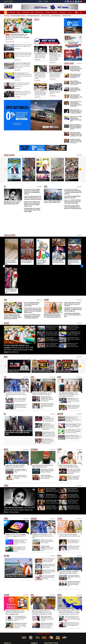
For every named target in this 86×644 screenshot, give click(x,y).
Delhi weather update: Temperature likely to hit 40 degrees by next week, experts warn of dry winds (76, 134)
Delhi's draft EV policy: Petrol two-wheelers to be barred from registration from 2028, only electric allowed (76, 127)
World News (63, 12)
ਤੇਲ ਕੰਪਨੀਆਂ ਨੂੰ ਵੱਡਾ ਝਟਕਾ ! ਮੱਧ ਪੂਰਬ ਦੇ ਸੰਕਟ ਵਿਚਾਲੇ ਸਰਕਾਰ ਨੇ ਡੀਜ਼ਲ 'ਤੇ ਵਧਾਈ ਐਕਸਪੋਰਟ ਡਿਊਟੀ (32, 210)
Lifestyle (33, 623)
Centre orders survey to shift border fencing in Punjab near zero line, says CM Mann (76, 76)
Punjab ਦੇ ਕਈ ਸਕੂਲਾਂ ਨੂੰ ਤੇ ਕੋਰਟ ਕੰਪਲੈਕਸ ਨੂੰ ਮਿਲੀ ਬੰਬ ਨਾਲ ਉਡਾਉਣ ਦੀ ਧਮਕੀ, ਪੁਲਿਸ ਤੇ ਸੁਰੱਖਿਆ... (74, 378)
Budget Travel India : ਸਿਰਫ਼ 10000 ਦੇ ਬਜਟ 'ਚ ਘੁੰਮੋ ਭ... (74, 262)
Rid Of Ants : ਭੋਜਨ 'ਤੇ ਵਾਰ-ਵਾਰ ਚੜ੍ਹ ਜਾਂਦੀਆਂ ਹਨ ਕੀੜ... (11, 262)
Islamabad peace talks (33, 16)
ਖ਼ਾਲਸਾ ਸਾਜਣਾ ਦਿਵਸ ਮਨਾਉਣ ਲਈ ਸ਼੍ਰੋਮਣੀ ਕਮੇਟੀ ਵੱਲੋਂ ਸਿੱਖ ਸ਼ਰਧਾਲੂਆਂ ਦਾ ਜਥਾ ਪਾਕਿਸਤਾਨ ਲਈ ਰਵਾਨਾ (20, 371)
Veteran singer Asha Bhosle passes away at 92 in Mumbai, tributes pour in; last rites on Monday (76, 111)
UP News (48, 12)
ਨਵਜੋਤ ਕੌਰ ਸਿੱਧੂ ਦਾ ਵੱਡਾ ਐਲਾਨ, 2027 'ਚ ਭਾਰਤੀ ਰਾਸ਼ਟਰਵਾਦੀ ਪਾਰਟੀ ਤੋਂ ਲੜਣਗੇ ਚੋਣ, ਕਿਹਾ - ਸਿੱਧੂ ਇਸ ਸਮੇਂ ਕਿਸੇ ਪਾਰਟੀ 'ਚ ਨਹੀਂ (52, 287)
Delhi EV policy (45, 16)
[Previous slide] (6, 169)
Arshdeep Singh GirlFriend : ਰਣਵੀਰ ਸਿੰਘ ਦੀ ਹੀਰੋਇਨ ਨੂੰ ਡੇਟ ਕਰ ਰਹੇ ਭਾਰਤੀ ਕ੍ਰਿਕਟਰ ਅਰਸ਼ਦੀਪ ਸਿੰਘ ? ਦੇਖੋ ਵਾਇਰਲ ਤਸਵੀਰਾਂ (48, 398)
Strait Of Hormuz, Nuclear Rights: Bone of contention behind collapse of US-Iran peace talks (76, 119)
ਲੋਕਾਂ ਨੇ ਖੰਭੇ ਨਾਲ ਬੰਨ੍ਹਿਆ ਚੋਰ (28, 180)
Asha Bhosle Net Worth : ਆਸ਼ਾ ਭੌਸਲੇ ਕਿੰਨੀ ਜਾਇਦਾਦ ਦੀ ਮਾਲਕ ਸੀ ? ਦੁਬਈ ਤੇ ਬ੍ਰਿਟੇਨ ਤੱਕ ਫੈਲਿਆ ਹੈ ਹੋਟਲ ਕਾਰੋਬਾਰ (13, 202)
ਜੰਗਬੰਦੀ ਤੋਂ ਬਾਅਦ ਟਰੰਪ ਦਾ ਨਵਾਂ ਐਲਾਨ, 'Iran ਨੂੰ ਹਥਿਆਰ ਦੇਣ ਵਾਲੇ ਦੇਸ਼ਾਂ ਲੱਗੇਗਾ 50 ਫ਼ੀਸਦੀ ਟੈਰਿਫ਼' (73, 595)
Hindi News (55, 12)
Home (39, 642)
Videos (32, 12)
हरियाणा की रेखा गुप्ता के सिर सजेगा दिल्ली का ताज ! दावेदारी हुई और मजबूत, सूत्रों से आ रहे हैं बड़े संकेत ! (74, 449)
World (33, 629)
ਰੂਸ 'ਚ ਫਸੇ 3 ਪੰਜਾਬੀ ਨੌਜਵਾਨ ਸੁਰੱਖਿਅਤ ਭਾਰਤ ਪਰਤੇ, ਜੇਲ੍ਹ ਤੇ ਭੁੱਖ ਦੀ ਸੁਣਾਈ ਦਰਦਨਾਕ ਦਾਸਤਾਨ (22, 85)
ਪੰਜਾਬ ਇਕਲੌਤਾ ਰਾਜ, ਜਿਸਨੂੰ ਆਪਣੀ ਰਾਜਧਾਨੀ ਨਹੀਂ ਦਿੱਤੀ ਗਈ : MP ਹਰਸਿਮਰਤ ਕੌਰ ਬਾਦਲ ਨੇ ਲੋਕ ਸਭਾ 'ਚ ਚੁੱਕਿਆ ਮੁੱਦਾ (73, 281)
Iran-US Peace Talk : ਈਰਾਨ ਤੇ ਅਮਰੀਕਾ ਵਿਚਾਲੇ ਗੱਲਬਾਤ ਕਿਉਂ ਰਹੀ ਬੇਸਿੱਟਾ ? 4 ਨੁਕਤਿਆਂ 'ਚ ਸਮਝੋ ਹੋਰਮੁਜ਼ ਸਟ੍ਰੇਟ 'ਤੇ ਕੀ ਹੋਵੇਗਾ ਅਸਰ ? (69, 584)
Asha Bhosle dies (56, 16)
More (70, 12)
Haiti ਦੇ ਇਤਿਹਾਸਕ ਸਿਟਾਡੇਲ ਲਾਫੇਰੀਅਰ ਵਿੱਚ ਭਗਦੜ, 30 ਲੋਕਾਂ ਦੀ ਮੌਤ (55, 92)
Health (33, 621)
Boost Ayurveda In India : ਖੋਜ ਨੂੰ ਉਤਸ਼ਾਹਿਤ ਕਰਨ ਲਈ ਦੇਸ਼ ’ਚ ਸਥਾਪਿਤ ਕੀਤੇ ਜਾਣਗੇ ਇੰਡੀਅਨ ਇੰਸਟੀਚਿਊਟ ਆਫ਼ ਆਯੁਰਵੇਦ (42, 584)
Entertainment (40, 12)
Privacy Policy (64, 642)
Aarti (6, 41)
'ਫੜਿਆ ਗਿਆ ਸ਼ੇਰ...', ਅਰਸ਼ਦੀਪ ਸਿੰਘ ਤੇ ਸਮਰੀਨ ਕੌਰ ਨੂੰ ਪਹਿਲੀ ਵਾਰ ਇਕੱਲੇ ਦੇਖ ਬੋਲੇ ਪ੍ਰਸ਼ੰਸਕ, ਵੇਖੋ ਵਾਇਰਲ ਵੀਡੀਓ (23, 93)
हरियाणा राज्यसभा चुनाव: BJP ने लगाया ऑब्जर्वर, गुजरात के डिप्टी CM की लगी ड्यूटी (21, 448)
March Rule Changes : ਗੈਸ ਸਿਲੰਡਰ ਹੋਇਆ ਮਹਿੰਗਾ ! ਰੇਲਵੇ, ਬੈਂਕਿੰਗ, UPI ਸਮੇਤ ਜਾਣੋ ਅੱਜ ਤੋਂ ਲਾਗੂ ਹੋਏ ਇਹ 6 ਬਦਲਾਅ (73, 397)
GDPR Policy (71, 642)
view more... (79, 63)
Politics (19, 12)
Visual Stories (26, 12)
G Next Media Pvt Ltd (27, 642)
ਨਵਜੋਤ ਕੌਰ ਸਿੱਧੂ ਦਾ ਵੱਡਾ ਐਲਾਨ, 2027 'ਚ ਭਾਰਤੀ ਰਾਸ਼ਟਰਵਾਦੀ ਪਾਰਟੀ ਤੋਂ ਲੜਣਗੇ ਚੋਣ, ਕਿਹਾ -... (70, 507)
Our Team (59, 642)
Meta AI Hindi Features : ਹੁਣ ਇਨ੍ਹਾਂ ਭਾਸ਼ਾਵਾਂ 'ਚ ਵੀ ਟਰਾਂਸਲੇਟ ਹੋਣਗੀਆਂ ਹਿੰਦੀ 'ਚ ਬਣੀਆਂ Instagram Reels (15, 584)
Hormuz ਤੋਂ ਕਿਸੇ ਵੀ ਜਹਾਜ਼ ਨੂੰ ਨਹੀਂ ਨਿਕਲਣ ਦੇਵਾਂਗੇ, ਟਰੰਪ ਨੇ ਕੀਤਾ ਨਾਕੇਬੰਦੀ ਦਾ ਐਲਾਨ (62, 626)
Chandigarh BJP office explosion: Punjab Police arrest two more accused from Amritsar (76, 141)
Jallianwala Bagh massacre (18, 16)
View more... (39, 187)
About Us (43, 642)
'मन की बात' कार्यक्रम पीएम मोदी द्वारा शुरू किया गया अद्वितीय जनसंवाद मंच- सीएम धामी (48, 531)
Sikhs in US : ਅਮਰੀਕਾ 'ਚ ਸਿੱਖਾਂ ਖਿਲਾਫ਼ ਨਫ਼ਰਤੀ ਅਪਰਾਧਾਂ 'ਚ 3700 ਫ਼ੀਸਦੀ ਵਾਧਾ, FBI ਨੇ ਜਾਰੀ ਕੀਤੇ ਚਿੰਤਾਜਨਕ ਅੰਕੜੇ (73, 202)
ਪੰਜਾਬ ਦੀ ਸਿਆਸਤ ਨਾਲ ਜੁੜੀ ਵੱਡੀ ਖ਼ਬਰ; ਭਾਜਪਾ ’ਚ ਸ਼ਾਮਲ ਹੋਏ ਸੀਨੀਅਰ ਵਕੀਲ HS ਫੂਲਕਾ (72, 286)
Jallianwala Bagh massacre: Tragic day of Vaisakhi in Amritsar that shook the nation (76, 83)
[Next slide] (80, 169)
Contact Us (48, 642)
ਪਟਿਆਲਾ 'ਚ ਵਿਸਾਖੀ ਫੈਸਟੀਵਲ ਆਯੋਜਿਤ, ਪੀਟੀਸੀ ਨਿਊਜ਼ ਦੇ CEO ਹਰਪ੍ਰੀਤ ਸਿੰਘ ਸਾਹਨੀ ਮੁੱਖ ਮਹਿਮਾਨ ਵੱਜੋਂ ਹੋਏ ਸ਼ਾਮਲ (32, 288)
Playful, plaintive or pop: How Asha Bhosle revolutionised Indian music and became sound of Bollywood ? (76, 104)
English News (12, 12)
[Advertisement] (43, 223)
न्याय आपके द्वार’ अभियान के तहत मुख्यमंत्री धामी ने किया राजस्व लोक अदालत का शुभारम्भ (49, 537)
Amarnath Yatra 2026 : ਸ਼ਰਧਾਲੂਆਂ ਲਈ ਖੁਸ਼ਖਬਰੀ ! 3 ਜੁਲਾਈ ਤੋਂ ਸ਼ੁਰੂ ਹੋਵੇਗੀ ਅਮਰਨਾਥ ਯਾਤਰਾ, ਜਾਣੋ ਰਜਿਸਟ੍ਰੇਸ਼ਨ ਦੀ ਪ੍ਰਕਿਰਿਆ (40, 76)
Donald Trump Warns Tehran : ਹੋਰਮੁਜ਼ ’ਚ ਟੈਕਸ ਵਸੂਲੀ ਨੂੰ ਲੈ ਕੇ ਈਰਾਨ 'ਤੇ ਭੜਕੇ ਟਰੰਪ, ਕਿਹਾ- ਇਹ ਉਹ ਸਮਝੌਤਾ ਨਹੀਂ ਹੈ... (73, 207)
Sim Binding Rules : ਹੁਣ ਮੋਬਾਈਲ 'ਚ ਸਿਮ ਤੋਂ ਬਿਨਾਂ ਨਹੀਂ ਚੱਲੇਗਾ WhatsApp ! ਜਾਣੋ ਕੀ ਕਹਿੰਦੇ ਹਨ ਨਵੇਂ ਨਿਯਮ (73, 402)
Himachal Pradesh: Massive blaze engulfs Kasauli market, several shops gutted (75, 90)
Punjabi (46, 1)
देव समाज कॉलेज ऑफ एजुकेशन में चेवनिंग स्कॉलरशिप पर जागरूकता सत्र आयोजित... (21, 442)
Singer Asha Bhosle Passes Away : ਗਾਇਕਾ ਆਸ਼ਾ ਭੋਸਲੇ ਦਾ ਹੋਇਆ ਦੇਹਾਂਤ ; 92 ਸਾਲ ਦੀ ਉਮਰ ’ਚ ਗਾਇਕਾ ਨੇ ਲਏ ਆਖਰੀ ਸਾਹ (33, 198)
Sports (33, 631)
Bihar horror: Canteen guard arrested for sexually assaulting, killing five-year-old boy (76, 96)
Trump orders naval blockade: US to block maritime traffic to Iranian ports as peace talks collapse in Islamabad (76, 68)
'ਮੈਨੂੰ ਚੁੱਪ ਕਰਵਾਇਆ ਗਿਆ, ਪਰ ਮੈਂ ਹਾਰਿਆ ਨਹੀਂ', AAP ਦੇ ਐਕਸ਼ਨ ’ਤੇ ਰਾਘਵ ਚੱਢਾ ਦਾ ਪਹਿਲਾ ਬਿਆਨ (72, 275)
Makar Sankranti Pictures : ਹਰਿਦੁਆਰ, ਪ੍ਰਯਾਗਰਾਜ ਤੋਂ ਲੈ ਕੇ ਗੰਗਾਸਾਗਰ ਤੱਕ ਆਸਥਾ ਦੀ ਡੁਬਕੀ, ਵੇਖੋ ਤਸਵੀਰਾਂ (73, 408)
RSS (75, 642)
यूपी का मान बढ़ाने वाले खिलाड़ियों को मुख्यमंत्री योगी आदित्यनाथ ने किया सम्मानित (49, 548)
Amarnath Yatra (67, 16)
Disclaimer (54, 642)
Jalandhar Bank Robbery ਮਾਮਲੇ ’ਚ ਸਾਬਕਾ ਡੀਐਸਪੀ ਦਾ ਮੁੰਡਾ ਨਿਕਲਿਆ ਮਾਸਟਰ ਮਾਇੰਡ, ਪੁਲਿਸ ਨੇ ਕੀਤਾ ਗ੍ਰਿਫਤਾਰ (69, 366)
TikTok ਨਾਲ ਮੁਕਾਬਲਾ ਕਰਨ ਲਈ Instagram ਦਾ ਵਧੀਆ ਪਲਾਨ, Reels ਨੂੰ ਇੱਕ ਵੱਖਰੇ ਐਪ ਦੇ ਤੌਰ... (16, 507)
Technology (34, 627)
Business (33, 617)
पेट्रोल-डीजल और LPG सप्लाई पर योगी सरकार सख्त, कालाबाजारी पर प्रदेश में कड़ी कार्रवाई (49, 543)
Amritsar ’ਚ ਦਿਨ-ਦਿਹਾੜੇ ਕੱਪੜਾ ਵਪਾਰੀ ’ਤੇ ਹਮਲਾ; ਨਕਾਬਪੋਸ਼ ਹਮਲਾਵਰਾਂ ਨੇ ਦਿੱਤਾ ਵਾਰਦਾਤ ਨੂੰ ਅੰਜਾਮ (16, 366)
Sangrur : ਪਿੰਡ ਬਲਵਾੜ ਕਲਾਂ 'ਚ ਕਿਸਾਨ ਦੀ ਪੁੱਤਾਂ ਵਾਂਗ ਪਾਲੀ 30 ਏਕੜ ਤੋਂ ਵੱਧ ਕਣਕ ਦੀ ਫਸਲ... (47, 513)
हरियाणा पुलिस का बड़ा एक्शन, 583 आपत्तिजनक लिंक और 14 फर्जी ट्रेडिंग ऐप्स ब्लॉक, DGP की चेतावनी (47, 442)
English (40, 1)
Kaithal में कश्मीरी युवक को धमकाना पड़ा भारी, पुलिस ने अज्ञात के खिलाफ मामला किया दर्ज (47, 448)
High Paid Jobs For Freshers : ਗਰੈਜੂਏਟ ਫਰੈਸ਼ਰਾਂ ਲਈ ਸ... (42, 262)
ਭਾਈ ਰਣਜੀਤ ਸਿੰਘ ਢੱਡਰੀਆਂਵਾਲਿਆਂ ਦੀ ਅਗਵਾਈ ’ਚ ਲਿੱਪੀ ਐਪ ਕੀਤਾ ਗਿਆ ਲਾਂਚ (43, 179)
